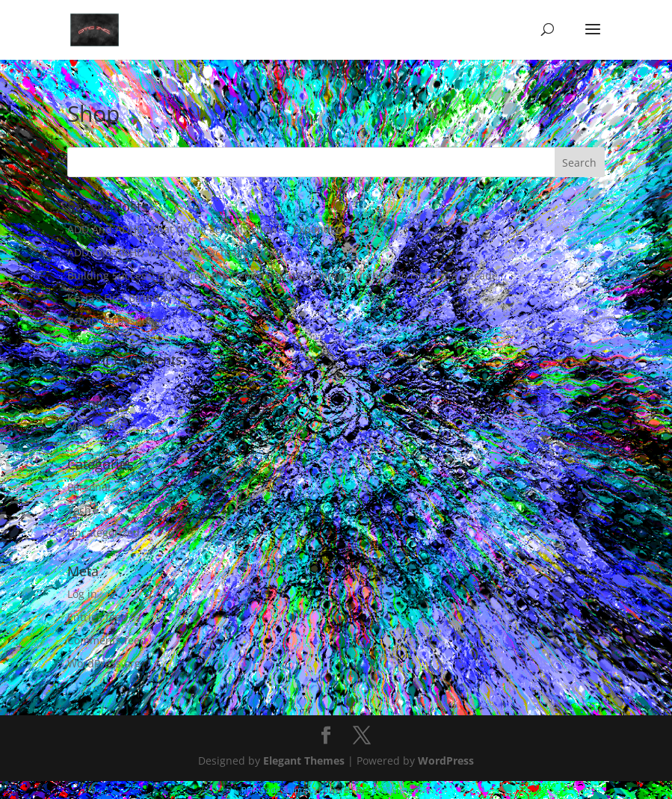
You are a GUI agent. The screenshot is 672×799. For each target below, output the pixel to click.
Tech (79, 510)
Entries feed (98, 617)
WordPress (446, 761)
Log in (82, 594)
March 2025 (97, 426)
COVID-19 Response (117, 321)
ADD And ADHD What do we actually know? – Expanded (205, 229)
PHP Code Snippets (279, 790)
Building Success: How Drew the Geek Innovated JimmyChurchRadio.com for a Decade (283, 275)
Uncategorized (104, 533)
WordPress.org (104, 663)
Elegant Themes (304, 761)
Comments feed (107, 640)
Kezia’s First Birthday (119, 298)
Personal (89, 487)
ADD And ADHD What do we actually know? (175, 252)
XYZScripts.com (401, 790)
